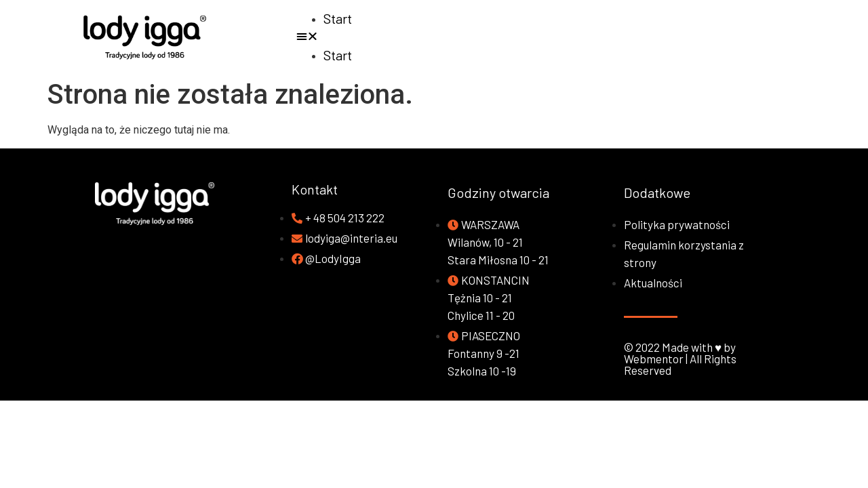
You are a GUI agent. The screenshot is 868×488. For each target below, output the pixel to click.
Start (338, 18)
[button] (579, 37)
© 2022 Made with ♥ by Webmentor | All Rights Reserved (680, 359)
